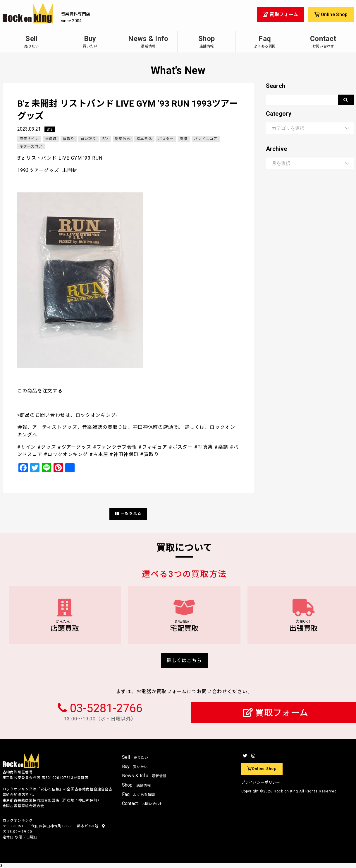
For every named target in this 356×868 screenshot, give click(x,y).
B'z (50, 129)
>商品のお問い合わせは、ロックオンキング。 (69, 415)
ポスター (166, 139)
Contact (323, 41)
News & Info (148, 41)
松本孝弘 (144, 139)
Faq (265, 41)
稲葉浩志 (123, 139)
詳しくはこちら (184, 661)
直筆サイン (29, 139)
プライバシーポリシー (261, 782)
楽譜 (184, 139)
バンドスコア (206, 139)
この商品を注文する (40, 391)
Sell (32, 41)
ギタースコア (31, 146)
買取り (69, 139)
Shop (207, 41)
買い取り (88, 139)
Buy (90, 41)
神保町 (51, 139)
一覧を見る (128, 514)
